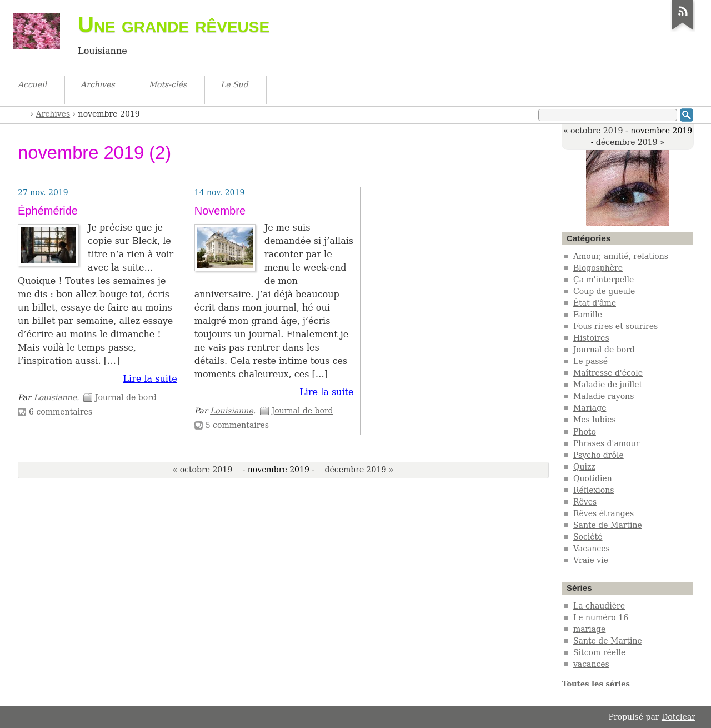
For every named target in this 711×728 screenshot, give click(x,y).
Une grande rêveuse (174, 24)
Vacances (592, 549)
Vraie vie (591, 560)
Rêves (585, 502)
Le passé (590, 361)
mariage (589, 629)
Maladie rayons (604, 396)
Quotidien (593, 478)
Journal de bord (126, 397)
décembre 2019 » (630, 142)
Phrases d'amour (606, 443)
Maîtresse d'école (608, 373)
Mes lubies (595, 420)
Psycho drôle (599, 455)
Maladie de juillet (608, 385)
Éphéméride (48, 211)
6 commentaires (61, 412)
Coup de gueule (604, 291)
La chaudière (599, 606)
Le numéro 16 (601, 617)
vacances (591, 664)
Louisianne (55, 397)
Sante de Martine (608, 525)
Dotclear (679, 717)
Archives (53, 114)
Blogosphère (598, 268)
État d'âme (595, 303)
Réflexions (594, 490)
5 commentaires (237, 425)
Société (588, 537)
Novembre (220, 211)
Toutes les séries (596, 684)
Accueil (23, 113)
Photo (585, 432)
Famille (588, 315)
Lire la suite (150, 379)
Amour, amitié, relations (621, 256)
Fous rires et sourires (615, 326)
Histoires (591, 338)
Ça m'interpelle (604, 280)
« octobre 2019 (593, 131)
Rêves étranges (604, 513)
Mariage (590, 408)
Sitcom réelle (599, 652)
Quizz (584, 467)
